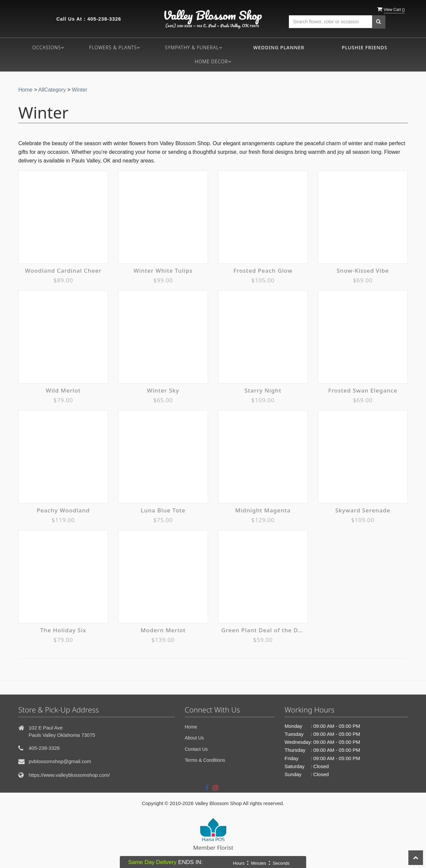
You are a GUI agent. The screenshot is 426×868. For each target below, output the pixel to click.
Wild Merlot (63, 390)
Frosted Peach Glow (263, 271)
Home (25, 90)
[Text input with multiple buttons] (330, 22)
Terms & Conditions (205, 760)
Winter (80, 90)
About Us (194, 738)
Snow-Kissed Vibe (363, 271)
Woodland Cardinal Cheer (63, 271)
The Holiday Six (63, 630)
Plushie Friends (365, 47)
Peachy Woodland (63, 510)
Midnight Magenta (263, 510)
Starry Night (263, 390)
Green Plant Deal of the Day (263, 630)
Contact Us (196, 749)
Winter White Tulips (163, 271)
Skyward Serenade (363, 510)
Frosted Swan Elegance (363, 390)
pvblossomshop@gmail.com (60, 761)
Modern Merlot (163, 630)
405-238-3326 (104, 19)
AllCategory (52, 90)
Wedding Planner (279, 47)
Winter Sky (163, 390)
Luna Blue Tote (163, 510)
